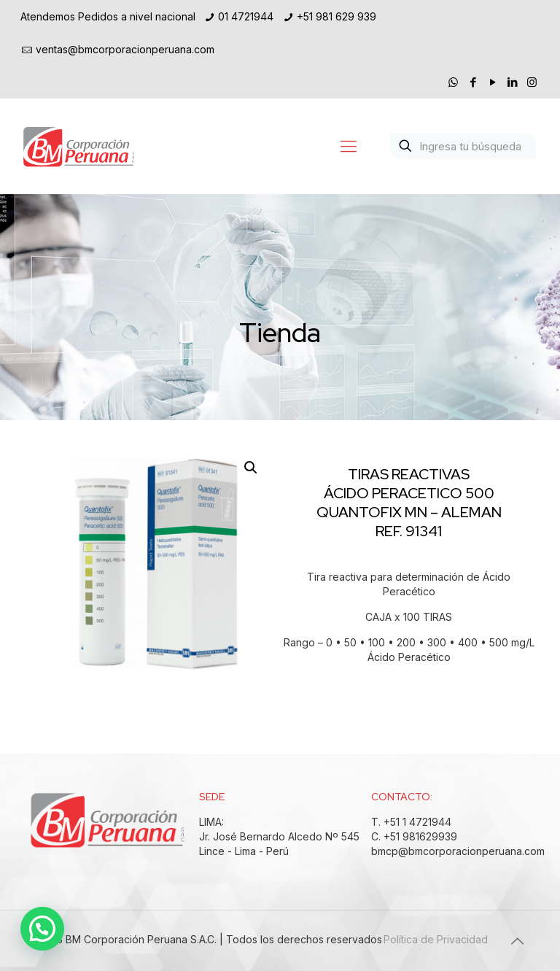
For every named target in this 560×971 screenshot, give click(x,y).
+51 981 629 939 (337, 16)
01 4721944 (246, 16)
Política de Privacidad (436, 939)
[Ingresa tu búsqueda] (463, 146)
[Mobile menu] (349, 146)
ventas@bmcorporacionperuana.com (125, 49)
